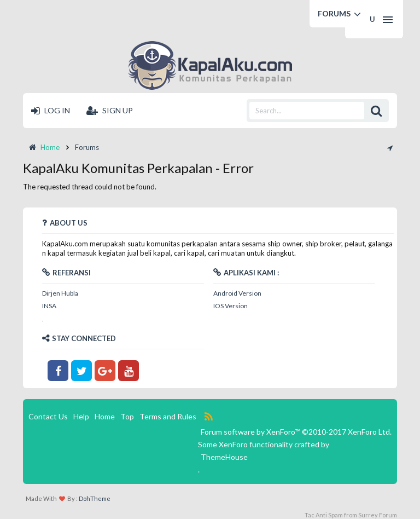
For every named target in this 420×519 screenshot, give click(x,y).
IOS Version (231, 306)
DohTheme (95, 498)
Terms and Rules (168, 416)
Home (105, 416)
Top (127, 416)
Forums (334, 13)
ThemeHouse (224, 457)
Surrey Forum (378, 515)
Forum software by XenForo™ (296, 432)
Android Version (237, 293)
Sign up (110, 110)
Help (81, 416)
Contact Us (48, 416)
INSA (49, 306)
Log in (51, 110)
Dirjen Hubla (60, 293)
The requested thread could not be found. (90, 187)
